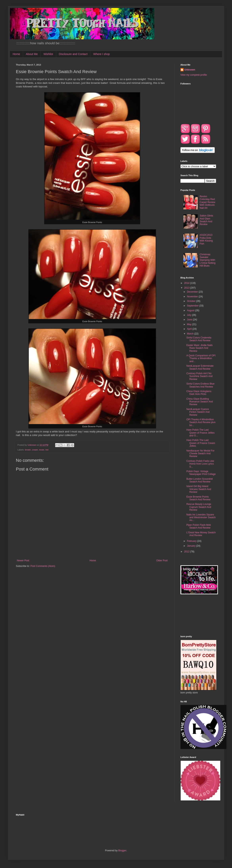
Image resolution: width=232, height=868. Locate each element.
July (189, 315)
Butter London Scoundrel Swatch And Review (200, 480)
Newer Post (23, 561)
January (192, 546)
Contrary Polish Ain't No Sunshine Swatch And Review (199, 376)
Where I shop (101, 54)
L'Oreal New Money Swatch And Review (201, 534)
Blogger (122, 851)
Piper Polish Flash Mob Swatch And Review (199, 526)
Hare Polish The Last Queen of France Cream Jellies (201, 443)
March (191, 334)
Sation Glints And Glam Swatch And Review (206, 220)
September (193, 306)
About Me (32, 54)
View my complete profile (194, 75)
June (190, 320)
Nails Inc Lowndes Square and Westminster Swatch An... (201, 518)
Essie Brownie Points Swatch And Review (198, 498)
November (193, 297)
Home (16, 54)
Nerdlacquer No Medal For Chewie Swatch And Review (200, 454)
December (193, 292)
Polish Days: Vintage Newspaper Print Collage (201, 473)
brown (28, 450)
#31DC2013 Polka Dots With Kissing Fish (206, 239)
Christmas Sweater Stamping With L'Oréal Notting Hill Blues (208, 260)
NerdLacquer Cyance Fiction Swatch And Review (198, 412)
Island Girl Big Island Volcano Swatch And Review (199, 489)
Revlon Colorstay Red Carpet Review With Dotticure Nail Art (208, 202)
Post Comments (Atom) (43, 566)
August (191, 310)
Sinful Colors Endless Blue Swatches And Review (200, 385)
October (192, 301)
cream (35, 450)
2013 (187, 288)
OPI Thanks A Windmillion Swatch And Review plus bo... (201, 422)
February (192, 541)
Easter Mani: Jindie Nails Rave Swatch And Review (199, 348)
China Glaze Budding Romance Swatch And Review (200, 402)
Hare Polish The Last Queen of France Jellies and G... (200, 433)
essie (42, 450)
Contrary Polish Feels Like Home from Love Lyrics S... (200, 464)
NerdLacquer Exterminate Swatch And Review (200, 367)
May (190, 324)
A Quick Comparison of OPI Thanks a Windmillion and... (201, 358)
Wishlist (48, 54)
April (190, 329)
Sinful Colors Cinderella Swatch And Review (199, 339)
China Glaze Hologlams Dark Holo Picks (199, 393)
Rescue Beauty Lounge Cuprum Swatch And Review (199, 507)
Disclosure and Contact (73, 54)
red (47, 450)
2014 (187, 283)
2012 (187, 552)
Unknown (190, 70)
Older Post (162, 561)
